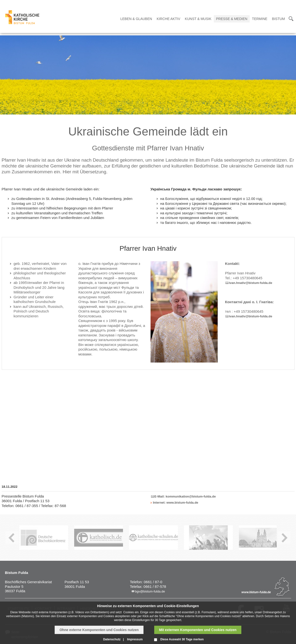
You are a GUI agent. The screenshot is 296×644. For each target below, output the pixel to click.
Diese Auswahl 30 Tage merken (182, 639)
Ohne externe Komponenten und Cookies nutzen (99, 630)
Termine (260, 19)
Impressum (135, 639)
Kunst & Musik (198, 19)
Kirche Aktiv (168, 19)
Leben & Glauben (136, 19)
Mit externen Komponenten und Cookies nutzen (198, 630)
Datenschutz (112, 639)
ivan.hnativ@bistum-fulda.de (250, 283)
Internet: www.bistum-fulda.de (176, 503)
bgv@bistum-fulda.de (150, 591)
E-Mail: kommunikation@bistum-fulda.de (185, 496)
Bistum (279, 19)
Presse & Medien (232, 19)
